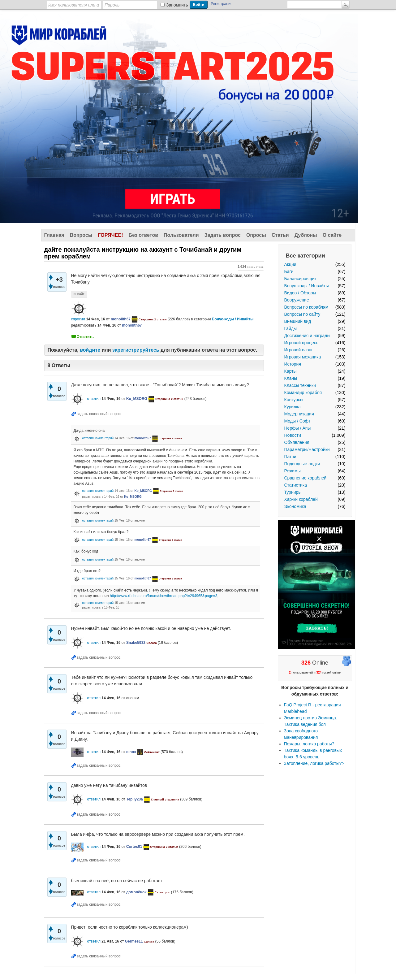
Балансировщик (300, 279)
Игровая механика (303, 357)
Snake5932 (136, 643)
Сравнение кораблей (306, 478)
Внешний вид (298, 321)
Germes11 (134, 941)
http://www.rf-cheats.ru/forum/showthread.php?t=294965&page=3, (164, 596)
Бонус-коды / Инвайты (307, 286)
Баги (289, 271)
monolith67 (121, 319)
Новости (293, 435)
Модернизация (299, 414)
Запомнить (177, 5)
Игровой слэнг (299, 350)
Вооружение (297, 300)
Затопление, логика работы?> (314, 763)
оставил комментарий (98, 438)
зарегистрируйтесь (136, 350)
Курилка (293, 407)
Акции (290, 264)
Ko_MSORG (137, 399)
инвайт (79, 294)
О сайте (332, 235)
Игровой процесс (301, 343)
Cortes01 (134, 847)
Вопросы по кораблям (306, 307)
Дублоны (306, 235)
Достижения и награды (307, 336)
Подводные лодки (302, 464)
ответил (94, 399)
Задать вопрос (223, 235)
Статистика (296, 485)
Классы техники (300, 385)
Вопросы (81, 235)
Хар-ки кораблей (301, 499)
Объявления (297, 442)
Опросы (256, 235)
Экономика (295, 506)
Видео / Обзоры (300, 293)
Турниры (293, 492)
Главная (54, 235)
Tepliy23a (135, 799)
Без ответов (143, 235)
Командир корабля (303, 392)
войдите (90, 350)
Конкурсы (294, 400)
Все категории (306, 256)
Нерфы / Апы (298, 428)
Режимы (293, 471)
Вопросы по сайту (302, 314)
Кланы (291, 378)
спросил (78, 319)
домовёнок (136, 892)
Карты (291, 371)
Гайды (291, 328)
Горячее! (110, 235)
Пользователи (181, 235)
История (293, 364)
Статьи (280, 235)
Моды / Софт (297, 421)
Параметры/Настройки (307, 449)
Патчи (290, 457)
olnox (131, 752)
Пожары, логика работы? (309, 744)
